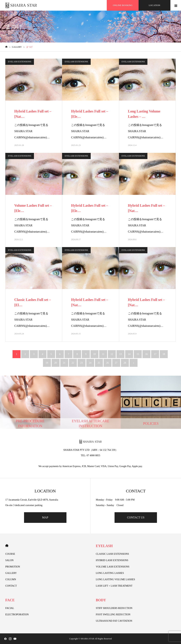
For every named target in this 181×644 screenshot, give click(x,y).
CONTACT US (136, 517)
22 (73, 363)
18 (164, 354)
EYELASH (104, 546)
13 (121, 354)
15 (138, 354)
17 (155, 354)
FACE (10, 600)
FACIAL (10, 608)
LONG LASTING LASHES (110, 573)
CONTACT (11, 586)
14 (129, 354)
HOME (7, 546)
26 (107, 363)
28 (125, 363)
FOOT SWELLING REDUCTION (113, 615)
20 (56, 363)
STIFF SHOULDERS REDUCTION (114, 608)
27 (116, 363)
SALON (9, 560)
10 (95, 354)
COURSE (10, 554)
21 (64, 363)
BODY (101, 600)
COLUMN (11, 579)
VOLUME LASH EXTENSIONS (113, 567)
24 (90, 363)
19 (47, 363)
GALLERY (11, 573)
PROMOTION (13, 567)
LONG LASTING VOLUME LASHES (115, 579)
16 (147, 354)
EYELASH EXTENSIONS (20, 62)
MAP (45, 517)
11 (103, 354)
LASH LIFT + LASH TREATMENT (114, 586)
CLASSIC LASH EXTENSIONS (112, 554)
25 (99, 363)
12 (112, 354)
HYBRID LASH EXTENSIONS (112, 560)
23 (81, 363)
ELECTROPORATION (17, 615)
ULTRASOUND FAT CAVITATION (114, 621)
